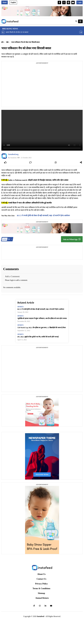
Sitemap (41, 593)
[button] (76, 21)
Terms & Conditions (41, 588)
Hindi (5, 2)
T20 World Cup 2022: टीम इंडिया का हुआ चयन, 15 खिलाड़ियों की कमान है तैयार (42, 328)
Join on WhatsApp (72, 239)
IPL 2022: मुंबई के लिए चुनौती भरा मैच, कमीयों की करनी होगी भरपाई (38, 337)
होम (2, 42)
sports (21, 307)
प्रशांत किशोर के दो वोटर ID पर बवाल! (17, 32)
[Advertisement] (21, 86)
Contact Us (41, 579)
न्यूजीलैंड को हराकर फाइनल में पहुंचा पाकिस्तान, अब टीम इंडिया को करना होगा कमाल (42, 318)
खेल (7, 42)
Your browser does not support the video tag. (42, 130)
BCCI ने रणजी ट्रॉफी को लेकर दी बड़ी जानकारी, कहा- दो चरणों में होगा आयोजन (43, 216)
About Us (41, 574)
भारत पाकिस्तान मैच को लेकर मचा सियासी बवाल (25, 42)
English (13, 2)
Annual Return (42, 598)
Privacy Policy (41, 584)
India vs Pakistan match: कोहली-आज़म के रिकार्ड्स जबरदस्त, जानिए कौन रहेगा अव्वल (38, 180)
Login (80, 2)
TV (7, 239)
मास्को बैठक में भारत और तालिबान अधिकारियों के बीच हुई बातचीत (30, 203)
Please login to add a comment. (16, 280)
